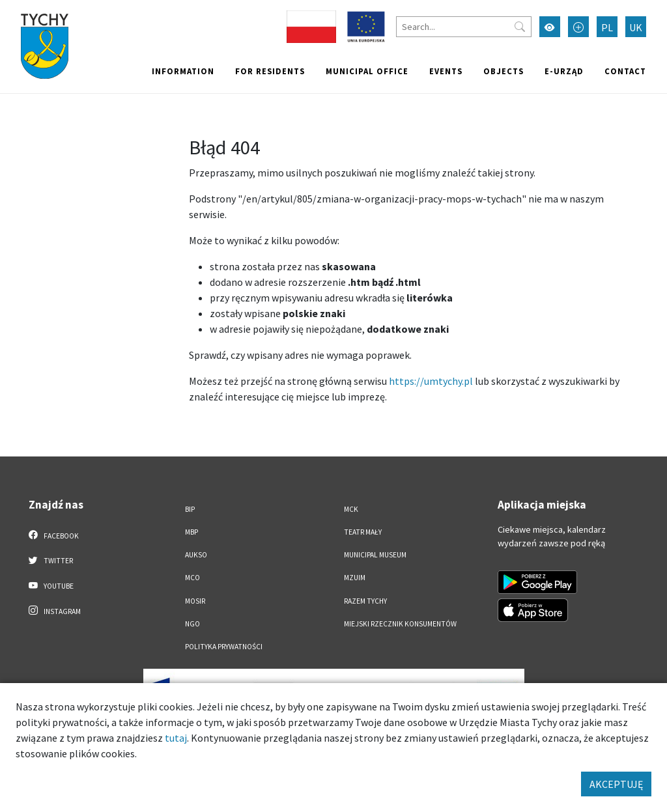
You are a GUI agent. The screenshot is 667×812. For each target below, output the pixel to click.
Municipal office (367, 71)
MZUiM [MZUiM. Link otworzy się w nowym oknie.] (355, 578)
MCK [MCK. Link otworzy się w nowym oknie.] (351, 509)
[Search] (464, 27)
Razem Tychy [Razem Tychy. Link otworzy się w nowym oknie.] (365, 601)
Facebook (54, 535)
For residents (270, 71)
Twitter (51, 560)
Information (183, 71)
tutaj (176, 738)
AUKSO (196, 555)
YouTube (51, 585)
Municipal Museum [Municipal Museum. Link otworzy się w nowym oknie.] (375, 555)
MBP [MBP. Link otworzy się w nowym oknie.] (192, 532)
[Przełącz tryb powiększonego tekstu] (578, 27)
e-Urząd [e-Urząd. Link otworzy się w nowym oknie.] (564, 71)
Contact (625, 71)
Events (446, 71)
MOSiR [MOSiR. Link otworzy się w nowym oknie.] (195, 601)
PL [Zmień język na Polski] (607, 27)
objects (504, 71)
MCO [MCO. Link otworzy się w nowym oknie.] (192, 578)
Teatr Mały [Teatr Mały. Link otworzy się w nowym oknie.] (363, 532)
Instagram (55, 611)
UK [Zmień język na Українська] (636, 27)
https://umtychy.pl (431, 381)
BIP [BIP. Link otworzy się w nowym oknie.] (190, 509)
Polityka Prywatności (224, 647)
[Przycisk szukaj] (520, 27)
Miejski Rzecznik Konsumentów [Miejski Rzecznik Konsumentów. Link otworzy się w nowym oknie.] (400, 624)
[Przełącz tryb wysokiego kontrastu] (550, 27)
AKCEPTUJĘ (616, 784)
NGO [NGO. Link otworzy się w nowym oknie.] (192, 624)
